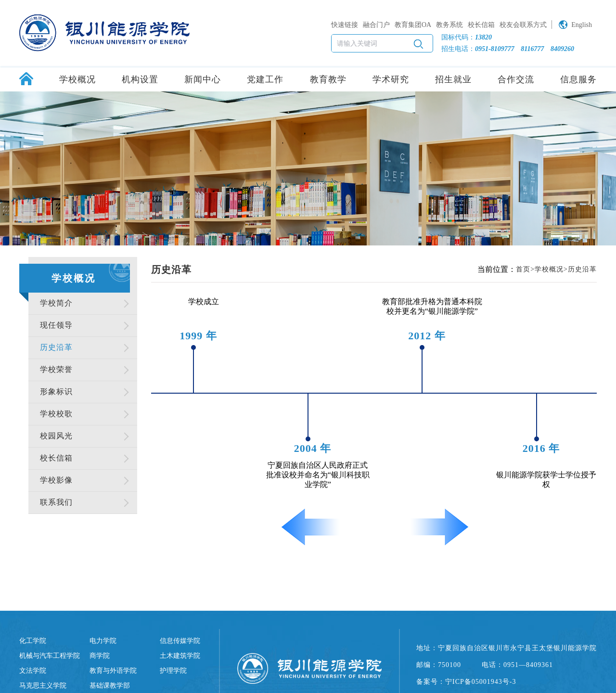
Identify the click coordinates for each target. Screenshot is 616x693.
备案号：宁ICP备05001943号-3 (466, 682)
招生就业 (453, 79)
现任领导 (56, 325)
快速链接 (345, 25)
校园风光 (56, 436)
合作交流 (516, 79)
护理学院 (173, 671)
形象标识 (56, 391)
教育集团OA (413, 25)
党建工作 (265, 79)
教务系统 (449, 25)
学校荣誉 (56, 369)
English (582, 25)
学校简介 (56, 303)
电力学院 (103, 641)
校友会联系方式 (523, 25)
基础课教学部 (110, 686)
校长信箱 (481, 25)
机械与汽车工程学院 (50, 656)
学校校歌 (56, 414)
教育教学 (328, 79)
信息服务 (578, 79)
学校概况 (77, 79)
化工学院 (33, 641)
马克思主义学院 (43, 686)
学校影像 (56, 480)
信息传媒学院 (180, 641)
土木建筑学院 (180, 656)
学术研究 (391, 79)
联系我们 (56, 502)
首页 (523, 269)
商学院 (100, 656)
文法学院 (33, 671)
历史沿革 (56, 347)
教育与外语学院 (113, 671)
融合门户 (376, 25)
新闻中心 (203, 79)
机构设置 (140, 79)
